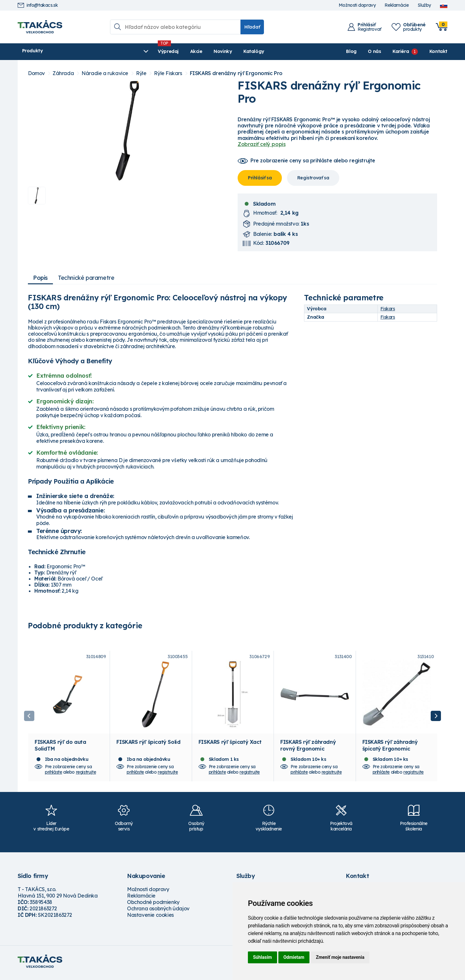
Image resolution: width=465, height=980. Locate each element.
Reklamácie (397, 5)
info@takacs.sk (38, 5)
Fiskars (388, 309)
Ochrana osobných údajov (158, 912)
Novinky (170, 51)
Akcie (143, 51)
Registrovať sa (313, 178)
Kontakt (438, 51)
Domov (36, 73)
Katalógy (201, 51)
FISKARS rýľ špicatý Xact (230, 745)
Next (436, 718)
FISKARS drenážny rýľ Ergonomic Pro (236, 73)
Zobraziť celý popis (262, 144)
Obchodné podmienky (153, 905)
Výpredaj (115, 51)
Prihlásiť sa (260, 178)
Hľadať (252, 27)
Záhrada (63, 73)
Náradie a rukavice (105, 73)
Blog (351, 51)
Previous (29, 718)
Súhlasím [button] (262, 957)
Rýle (141, 73)
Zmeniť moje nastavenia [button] (340, 957)
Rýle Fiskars (168, 73)
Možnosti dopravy (357, 5)
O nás (374, 51)
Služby (424, 5)
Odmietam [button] (294, 957)
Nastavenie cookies (150, 918)
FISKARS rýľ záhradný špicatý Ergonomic (390, 748)
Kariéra (401, 51)
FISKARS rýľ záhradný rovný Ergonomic (308, 748)
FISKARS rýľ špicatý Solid (148, 745)
